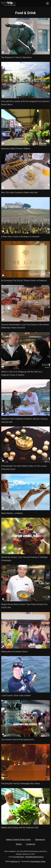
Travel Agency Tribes (38, 861)
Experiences (40, 840)
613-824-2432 (19, 857)
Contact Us (31, 844)
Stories (19, 844)
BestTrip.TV (16, 861)
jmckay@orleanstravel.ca (34, 857)
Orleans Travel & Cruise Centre (18, 840)
